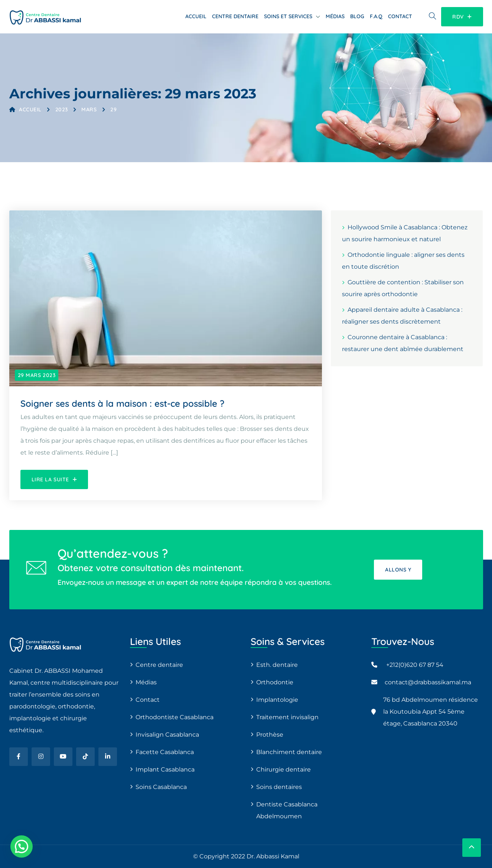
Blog (357, 16)
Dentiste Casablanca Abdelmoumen (287, 810)
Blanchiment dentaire (289, 752)
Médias (335, 16)
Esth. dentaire (277, 665)
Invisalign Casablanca (167, 735)
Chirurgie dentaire (284, 769)
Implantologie (277, 700)
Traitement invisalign (287, 717)
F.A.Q (376, 16)
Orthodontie (275, 682)
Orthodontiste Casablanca (175, 717)
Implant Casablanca (165, 769)
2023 (62, 109)
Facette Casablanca (165, 752)
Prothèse (270, 735)
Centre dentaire (235, 16)
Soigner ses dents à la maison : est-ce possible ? (122, 403)
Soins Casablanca (161, 787)
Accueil (196, 16)
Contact (400, 16)
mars (89, 109)
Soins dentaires (279, 787)
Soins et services (288, 16)
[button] (22, 846)
